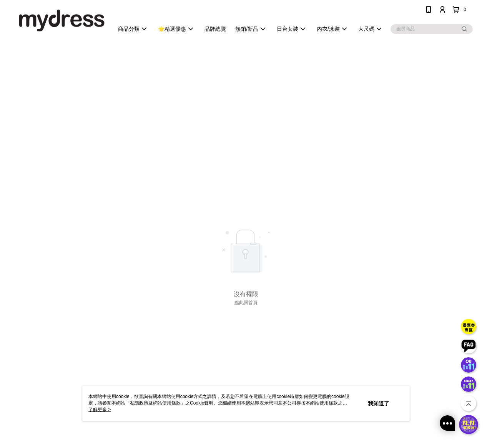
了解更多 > (100, 410)
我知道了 (379, 403)
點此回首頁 (246, 303)
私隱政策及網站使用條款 (155, 403)
